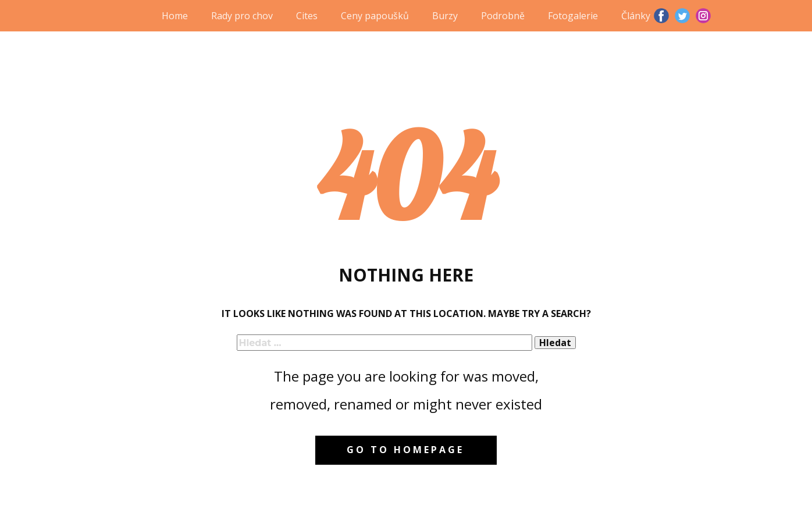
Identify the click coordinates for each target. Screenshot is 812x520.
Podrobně (503, 16)
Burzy (445, 16)
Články (636, 16)
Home (175, 16)
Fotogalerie (573, 16)
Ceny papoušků (375, 16)
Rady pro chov (242, 16)
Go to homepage (405, 450)
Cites (307, 16)
